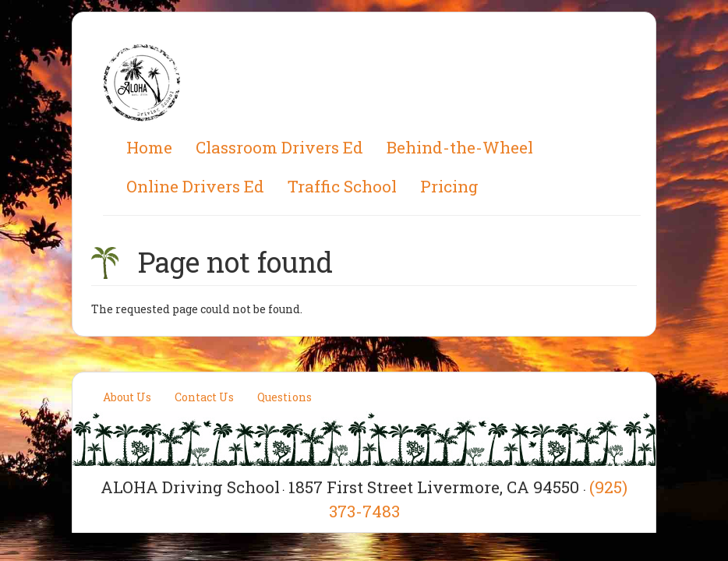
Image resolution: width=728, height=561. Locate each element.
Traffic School (342, 186)
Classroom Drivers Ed (279, 147)
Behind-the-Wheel (460, 147)
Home (149, 147)
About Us (127, 397)
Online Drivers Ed (195, 186)
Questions (284, 397)
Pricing (449, 186)
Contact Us (204, 397)
